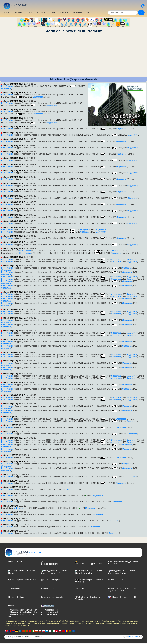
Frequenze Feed (51, 610)
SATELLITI (18, 13)
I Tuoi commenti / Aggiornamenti (88, 563)
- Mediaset (132, 588)
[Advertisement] (73, 55)
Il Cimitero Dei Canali (16, 597)
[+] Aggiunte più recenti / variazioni (22, 580)
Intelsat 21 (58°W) (10, 417)
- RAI (125, 588)
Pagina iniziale (23, 552)
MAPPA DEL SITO (81, 13)
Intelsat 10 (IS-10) (10, 493)
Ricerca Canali (116, 580)
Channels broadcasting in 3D (122, 597)
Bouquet (112, 588)
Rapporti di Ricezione (50, 588)
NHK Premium (7, 86)
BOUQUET (42, 13)
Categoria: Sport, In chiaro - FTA (24, 610)
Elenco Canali (80, 588)
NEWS (7, 13)
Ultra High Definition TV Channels (87, 598)
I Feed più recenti (51, 612)
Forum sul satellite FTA (53, 614)
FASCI (54, 13)
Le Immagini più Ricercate (52, 597)
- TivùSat (120, 591)
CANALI (30, 13)
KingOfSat (133, 637)
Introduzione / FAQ (15, 561)
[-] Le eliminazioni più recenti (53, 580)
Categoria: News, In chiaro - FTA (24, 612)
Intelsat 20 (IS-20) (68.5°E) (14, 84)
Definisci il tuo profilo (50, 563)
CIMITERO (65, 13)
